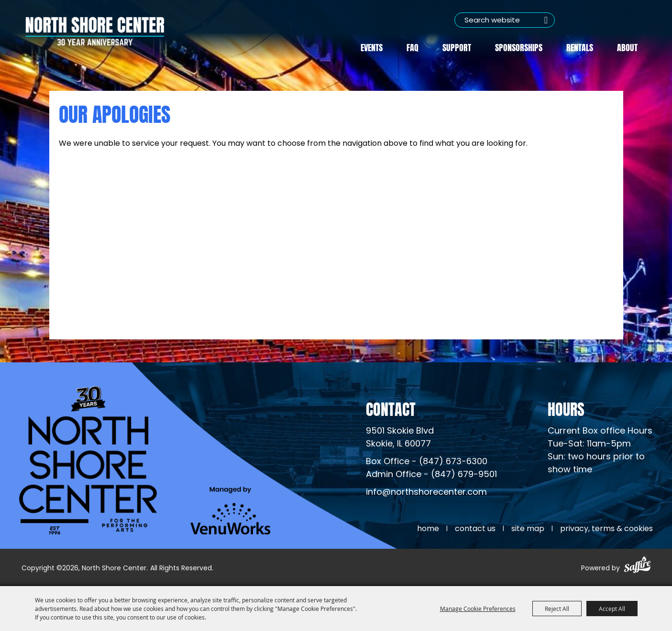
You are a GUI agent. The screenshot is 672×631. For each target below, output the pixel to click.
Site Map (528, 529)
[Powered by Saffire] (637, 566)
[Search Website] (505, 20)
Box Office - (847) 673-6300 (427, 462)
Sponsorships (519, 47)
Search (546, 20)
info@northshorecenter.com (426, 493)
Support (457, 47)
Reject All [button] (557, 609)
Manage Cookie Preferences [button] (478, 609)
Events (372, 47)
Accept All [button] (612, 609)
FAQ (413, 47)
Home (428, 529)
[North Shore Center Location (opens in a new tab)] (400, 438)
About (627, 47)
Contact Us (475, 529)
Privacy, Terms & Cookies (606, 529)
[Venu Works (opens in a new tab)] (230, 511)
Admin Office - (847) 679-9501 (431, 475)
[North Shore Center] (95, 31)
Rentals (580, 47)
